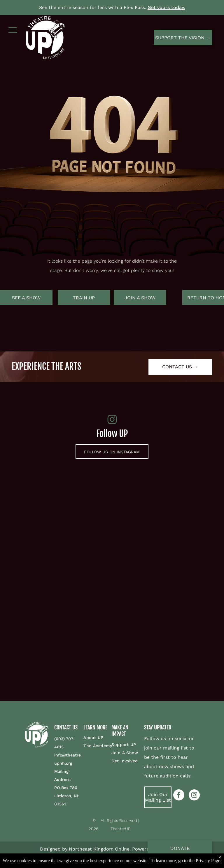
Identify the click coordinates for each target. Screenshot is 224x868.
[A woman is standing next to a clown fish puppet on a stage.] (57, 641)
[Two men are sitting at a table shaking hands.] (57, 531)
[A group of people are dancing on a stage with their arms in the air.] (167, 641)
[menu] (13, 30)
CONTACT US (66, 727)
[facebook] (179, 796)
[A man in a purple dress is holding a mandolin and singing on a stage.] (167, 531)
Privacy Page (208, 861)
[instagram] (194, 796)
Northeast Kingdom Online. (100, 849)
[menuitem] (104, 738)
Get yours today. (166, 7)
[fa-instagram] (112, 423)
